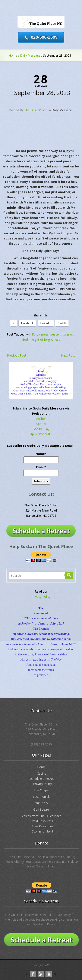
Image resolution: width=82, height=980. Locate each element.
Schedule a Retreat (42, 779)
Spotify (41, 424)
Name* (41, 457)
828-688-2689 (44, 37)
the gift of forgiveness (45, 339)
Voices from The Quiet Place (42, 816)
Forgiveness (40, 334)
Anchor (41, 419)
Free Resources (43, 826)
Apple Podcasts (41, 434)
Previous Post (15, 355)
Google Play (41, 429)
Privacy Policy (41, 597)
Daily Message (30, 55)
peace (55, 334)
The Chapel (42, 790)
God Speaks (42, 809)
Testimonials (42, 797)
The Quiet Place (35, 110)
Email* (41, 471)
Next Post (70, 355)
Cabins (42, 773)
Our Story (41, 803)
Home (13, 55)
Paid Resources (42, 821)
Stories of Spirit (43, 831)
